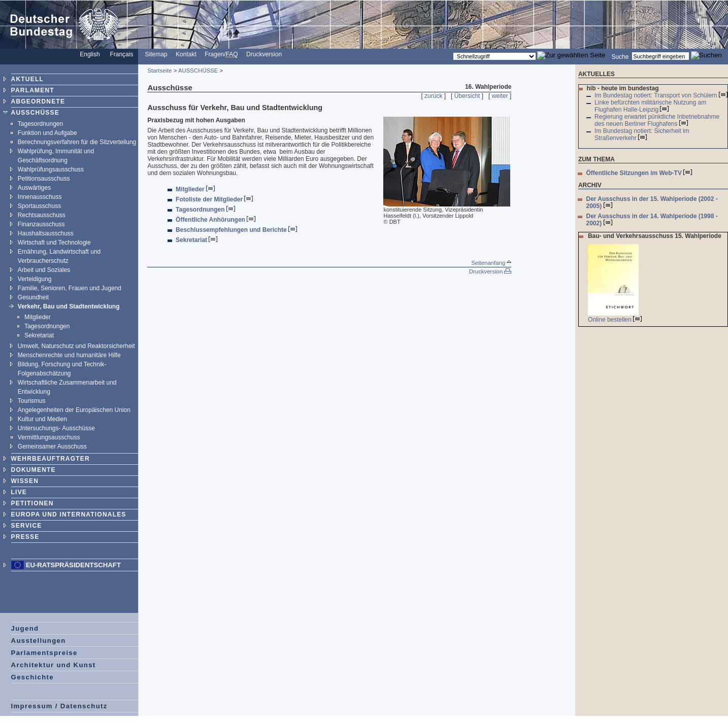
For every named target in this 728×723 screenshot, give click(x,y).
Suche (620, 56)
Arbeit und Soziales (44, 270)
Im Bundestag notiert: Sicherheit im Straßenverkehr (642, 134)
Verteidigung (35, 279)
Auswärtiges (34, 188)
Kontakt (186, 54)
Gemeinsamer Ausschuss (52, 446)
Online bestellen (615, 320)
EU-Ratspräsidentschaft (73, 565)
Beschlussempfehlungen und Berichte (236, 230)
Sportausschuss (39, 206)
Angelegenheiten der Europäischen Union (74, 410)
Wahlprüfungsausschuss (51, 169)
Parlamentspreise (44, 653)
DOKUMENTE (34, 470)
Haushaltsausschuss (46, 233)
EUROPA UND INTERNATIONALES (69, 514)
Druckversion (264, 54)
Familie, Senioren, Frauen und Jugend (70, 288)
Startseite (159, 71)
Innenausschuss (40, 197)
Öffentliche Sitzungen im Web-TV (639, 173)
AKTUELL (27, 79)
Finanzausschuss (41, 224)
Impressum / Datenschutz (59, 706)
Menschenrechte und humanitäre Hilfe (69, 355)
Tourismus (32, 401)
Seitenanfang (491, 263)
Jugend (25, 628)
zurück (433, 96)
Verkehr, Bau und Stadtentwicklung (69, 306)
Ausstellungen (39, 641)
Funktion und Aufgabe (47, 133)
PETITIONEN (32, 503)
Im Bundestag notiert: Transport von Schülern (661, 95)
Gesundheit (33, 297)
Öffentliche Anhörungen (216, 220)
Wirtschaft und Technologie (54, 243)
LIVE (19, 492)
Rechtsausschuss (42, 215)
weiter (500, 96)
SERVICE (27, 526)
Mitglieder (38, 317)
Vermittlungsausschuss (49, 437)
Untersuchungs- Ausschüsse (56, 428)
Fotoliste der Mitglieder (214, 199)
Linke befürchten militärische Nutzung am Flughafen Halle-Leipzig (650, 106)
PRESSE (25, 537)
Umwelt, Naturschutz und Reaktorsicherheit (76, 346)
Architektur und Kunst (54, 665)
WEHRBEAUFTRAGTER (51, 459)
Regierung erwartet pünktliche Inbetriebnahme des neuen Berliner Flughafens (657, 120)
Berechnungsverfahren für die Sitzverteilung (77, 142)
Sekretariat (39, 335)
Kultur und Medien (42, 419)
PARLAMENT (33, 90)
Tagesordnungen (40, 124)
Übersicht (467, 96)
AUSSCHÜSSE (35, 113)
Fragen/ (221, 54)
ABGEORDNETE (38, 101)
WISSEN (25, 481)
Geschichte (32, 677)
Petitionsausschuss (44, 179)
